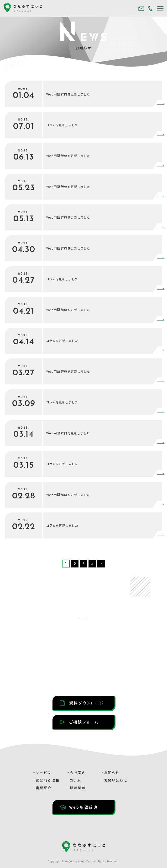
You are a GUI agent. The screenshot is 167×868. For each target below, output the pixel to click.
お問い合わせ (116, 780)
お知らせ (112, 773)
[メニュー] (160, 8)
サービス (43, 773)
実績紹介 (44, 788)
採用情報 (78, 788)
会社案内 (78, 773)
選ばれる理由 (48, 780)
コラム (75, 780)
